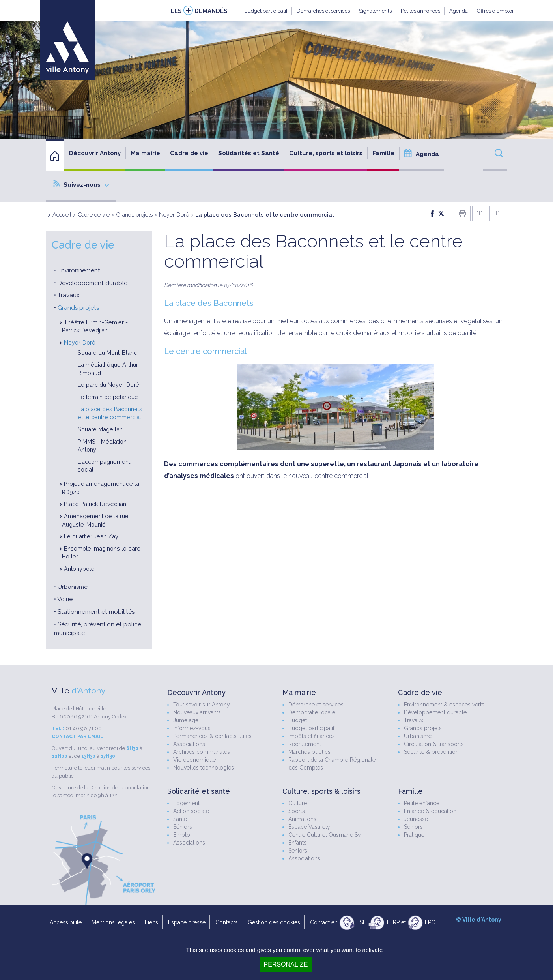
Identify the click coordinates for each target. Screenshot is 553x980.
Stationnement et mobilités (96, 612)
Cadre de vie (189, 153)
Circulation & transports (434, 744)
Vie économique (194, 760)
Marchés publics (309, 752)
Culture (298, 803)
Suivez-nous (81, 184)
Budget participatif (266, 11)
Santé (180, 819)
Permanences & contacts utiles (212, 736)
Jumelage (186, 720)
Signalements (375, 11)
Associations (189, 744)
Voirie (65, 599)
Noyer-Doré (174, 215)
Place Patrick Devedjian (95, 504)
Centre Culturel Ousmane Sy (325, 835)
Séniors (183, 827)
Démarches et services (323, 11)
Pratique (414, 835)
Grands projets (134, 215)
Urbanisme (73, 587)
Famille (383, 153)
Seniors (298, 851)
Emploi (182, 835)
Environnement (79, 270)
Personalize (286, 964)
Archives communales (202, 752)
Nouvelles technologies (204, 768)
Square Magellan (100, 429)
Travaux (69, 295)
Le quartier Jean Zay (91, 536)
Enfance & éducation (430, 811)
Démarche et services (316, 705)
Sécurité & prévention (431, 752)
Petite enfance (422, 803)
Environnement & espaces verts (444, 705)
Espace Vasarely (309, 827)
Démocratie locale (312, 712)
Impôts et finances (312, 736)
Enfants (297, 843)
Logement (186, 803)
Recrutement (305, 744)
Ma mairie (145, 153)
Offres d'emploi (495, 11)
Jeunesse (416, 819)
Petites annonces (420, 11)
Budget (298, 720)
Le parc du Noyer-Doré (108, 385)
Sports (297, 811)
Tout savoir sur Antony (202, 705)
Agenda (459, 11)
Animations (302, 819)
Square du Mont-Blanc (107, 353)
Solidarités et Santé (249, 153)
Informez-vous (192, 728)
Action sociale (191, 811)
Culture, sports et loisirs (326, 153)
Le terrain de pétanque (108, 397)
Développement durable (92, 283)
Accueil (62, 215)
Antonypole (79, 569)
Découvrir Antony (95, 153)
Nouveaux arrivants (197, 712)
